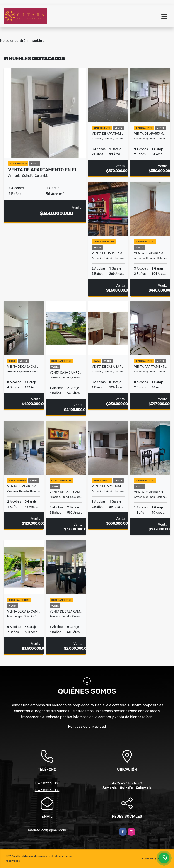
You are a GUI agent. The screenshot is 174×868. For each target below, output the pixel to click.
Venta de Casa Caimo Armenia (24, 367)
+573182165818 (47, 783)
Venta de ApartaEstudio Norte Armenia (151, 492)
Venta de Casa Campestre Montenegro (24, 611)
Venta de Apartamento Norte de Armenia (108, 486)
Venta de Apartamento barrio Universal (24, 486)
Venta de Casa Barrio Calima (108, 367)
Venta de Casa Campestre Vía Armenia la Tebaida (66, 611)
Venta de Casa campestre (108, 253)
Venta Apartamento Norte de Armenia (151, 367)
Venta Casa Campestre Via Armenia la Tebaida (66, 372)
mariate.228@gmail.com (47, 830)
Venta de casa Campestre (66, 492)
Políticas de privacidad (87, 726)
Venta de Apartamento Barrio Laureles (151, 134)
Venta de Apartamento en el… (44, 170)
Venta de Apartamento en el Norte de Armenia (108, 134)
